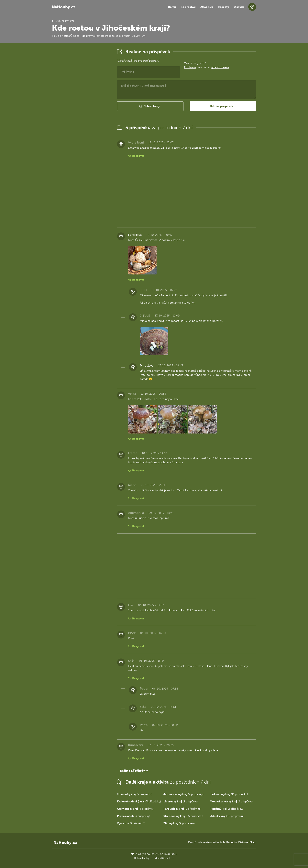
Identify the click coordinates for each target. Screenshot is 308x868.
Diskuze (239, 7)
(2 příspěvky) (183, 794)
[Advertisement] (81, 107)
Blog (252, 842)
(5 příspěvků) (135, 794)
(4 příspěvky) (136, 809)
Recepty (223, 7)
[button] (150, 106)
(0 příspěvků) (182, 809)
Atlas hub (207, 7)
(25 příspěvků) (183, 816)
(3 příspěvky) (139, 802)
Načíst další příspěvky (134, 771)
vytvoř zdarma (220, 67)
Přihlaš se (190, 67)
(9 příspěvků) (232, 802)
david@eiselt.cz (165, 858)
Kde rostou (188, 7)
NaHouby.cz (64, 7)
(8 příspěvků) (181, 802)
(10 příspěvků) (227, 816)
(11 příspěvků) (229, 794)
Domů (172, 7)
